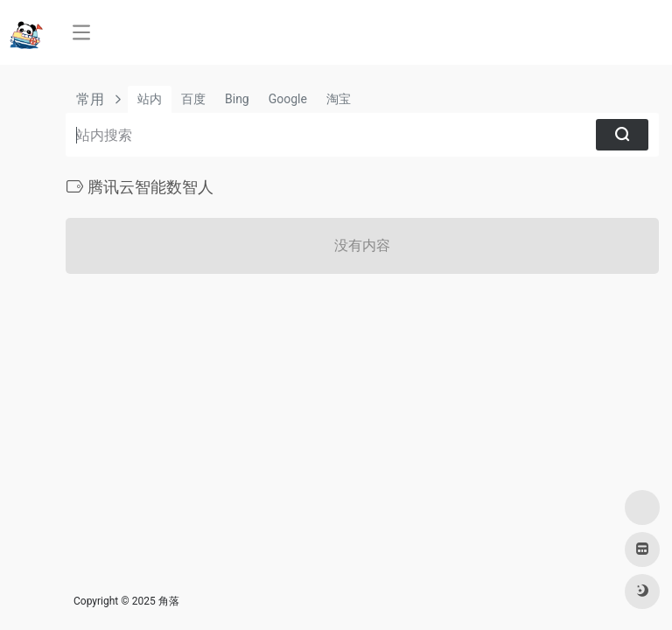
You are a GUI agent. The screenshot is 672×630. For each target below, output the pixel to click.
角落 (169, 601)
